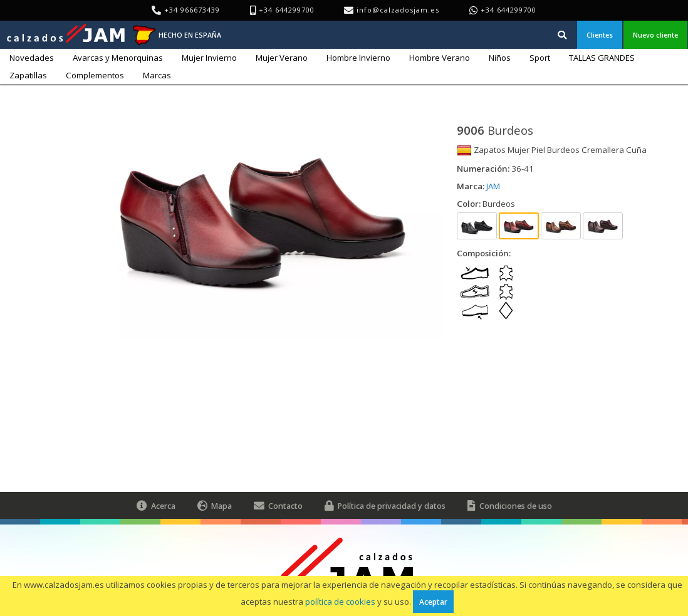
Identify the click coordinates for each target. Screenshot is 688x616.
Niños (500, 58)
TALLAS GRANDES (602, 58)
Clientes (600, 35)
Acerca (156, 505)
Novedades (32, 58)
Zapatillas (28, 75)
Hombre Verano (440, 58)
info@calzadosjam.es (398, 10)
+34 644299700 (508, 10)
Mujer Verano (282, 58)
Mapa (215, 505)
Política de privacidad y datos (385, 505)
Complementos (95, 75)
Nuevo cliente (655, 35)
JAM (493, 186)
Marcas (157, 75)
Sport (540, 58)
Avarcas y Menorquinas (118, 58)
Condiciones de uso (510, 505)
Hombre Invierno (358, 58)
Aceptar (433, 602)
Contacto (278, 505)
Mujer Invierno (209, 58)
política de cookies (340, 602)
